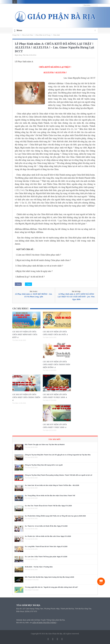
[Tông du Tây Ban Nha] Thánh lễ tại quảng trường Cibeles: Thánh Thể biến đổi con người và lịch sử (59, 475)
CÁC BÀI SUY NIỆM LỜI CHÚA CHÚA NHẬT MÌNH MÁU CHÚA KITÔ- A (25, 334)
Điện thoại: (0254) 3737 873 (27, 611)
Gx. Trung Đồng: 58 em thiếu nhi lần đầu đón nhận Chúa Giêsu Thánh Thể (50, 496)
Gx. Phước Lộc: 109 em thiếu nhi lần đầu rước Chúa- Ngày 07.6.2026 (48, 536)
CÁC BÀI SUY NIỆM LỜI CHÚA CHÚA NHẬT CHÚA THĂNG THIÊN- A (26, 397)
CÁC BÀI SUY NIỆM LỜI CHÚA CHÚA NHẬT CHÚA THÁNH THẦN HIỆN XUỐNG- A (56, 364)
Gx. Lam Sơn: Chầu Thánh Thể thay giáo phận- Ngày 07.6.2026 (46, 557)
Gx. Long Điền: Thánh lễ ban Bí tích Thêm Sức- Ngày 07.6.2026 (46, 547)
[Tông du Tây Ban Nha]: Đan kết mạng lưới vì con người (44, 465)
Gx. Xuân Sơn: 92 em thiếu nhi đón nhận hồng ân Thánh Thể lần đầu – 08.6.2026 (52, 485)
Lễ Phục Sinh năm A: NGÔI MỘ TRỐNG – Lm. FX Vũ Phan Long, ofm (34, 295)
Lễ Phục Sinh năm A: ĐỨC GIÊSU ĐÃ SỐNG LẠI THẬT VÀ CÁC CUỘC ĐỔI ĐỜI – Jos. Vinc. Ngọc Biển (76, 297)
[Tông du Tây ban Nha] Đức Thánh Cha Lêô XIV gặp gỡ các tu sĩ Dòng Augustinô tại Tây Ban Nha (58, 455)
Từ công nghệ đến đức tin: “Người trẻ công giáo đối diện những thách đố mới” (51, 587)
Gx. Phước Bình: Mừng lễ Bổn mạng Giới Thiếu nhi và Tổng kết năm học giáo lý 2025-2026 (55, 516)
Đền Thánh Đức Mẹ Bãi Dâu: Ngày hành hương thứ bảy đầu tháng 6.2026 (49, 577)
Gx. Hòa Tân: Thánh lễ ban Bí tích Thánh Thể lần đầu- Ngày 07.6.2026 (48, 506)
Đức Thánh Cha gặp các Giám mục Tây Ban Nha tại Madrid (45, 445)
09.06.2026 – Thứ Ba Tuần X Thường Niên (39, 567)
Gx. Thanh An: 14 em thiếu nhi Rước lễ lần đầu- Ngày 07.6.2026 (46, 526)
